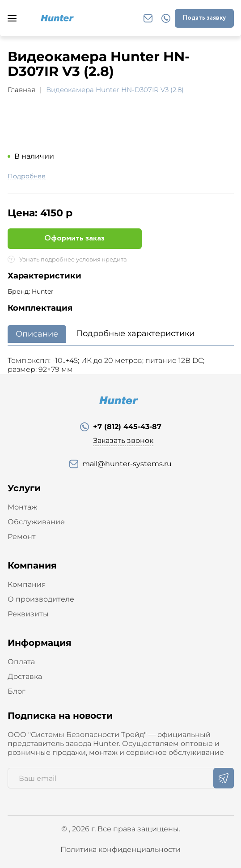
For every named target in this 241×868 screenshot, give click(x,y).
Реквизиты (28, 614)
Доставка (25, 676)
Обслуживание (36, 522)
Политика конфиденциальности (120, 849)
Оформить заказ (74, 238)
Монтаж (22, 507)
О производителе (41, 599)
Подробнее (27, 177)
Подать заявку (204, 18)
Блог (17, 691)
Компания (27, 584)
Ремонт (22, 537)
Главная (21, 90)
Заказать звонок (123, 440)
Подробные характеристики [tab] (135, 333)
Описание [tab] (37, 334)
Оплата (21, 662)
